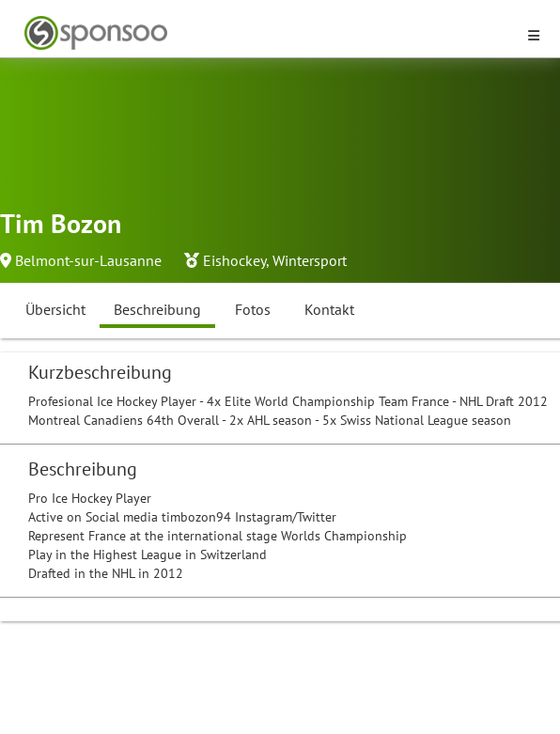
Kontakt (329, 309)
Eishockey (234, 260)
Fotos (253, 309)
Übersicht (55, 309)
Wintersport (310, 260)
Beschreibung (157, 309)
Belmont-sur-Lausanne (88, 260)
